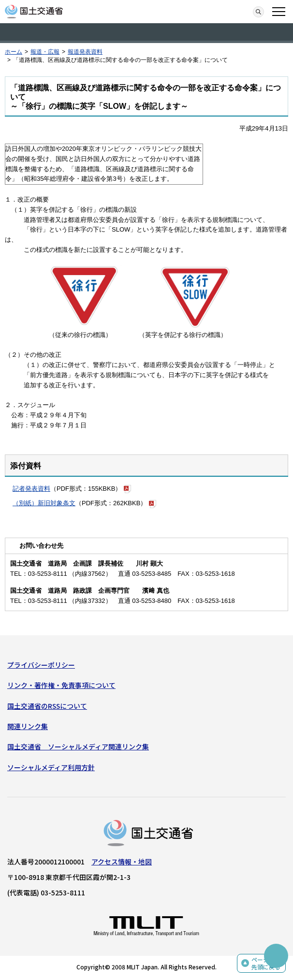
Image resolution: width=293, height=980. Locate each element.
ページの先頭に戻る (266, 963)
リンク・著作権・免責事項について (61, 685)
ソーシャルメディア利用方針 (51, 767)
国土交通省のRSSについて (47, 706)
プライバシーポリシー (41, 665)
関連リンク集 (28, 726)
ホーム (14, 52)
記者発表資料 (31, 489)
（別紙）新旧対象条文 (44, 503)
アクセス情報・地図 (122, 862)
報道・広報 (45, 52)
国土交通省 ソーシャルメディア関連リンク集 (78, 746)
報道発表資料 (85, 52)
